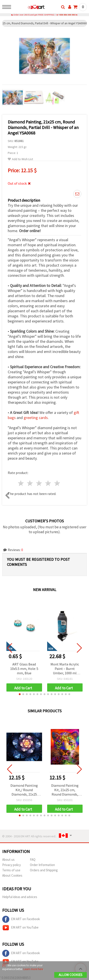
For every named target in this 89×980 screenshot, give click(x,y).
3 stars (39, 483)
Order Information (42, 865)
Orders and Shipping (44, 870)
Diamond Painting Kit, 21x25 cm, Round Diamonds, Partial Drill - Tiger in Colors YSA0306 (65, 790)
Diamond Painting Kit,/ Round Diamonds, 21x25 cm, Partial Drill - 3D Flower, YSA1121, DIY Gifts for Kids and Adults (24, 790)
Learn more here (33, 969)
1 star (21, 483)
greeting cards (36, 418)
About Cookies (12, 876)
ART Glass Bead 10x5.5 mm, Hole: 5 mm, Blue (24, 669)
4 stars (48, 483)
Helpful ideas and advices (20, 897)
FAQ (33, 860)
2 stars (30, 483)
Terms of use (11, 870)
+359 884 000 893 (67, 15)
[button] (20, 694)
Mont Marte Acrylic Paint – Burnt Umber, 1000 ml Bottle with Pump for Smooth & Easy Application (65, 669)
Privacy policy (12, 865)
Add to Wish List (20, 159)
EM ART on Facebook (21, 919)
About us (8, 860)
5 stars (57, 483)
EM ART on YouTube (20, 928)
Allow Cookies (71, 975)
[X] (4, 965)
